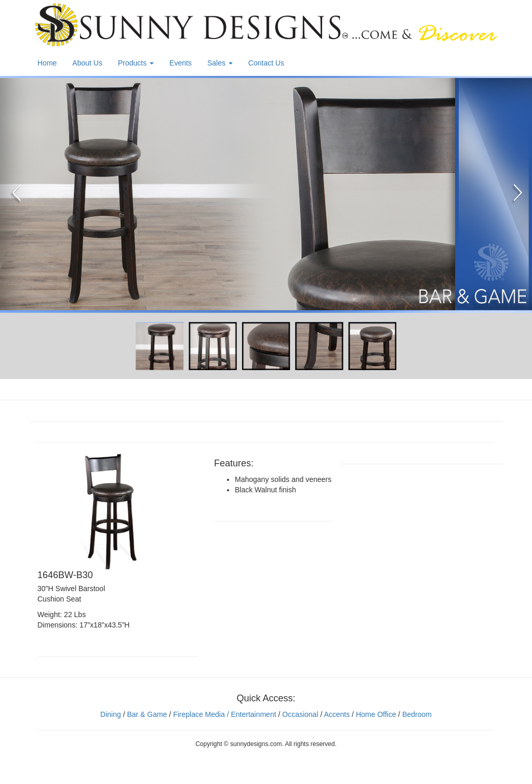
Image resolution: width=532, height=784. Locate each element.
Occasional (300, 714)
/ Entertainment (251, 714)
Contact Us (266, 63)
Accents (337, 714)
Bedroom (417, 714)
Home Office (376, 714)
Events (181, 63)
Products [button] (136, 63)
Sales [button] (220, 63)
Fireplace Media (198, 714)
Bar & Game (147, 714)
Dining (111, 714)
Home (47, 63)
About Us (87, 63)
